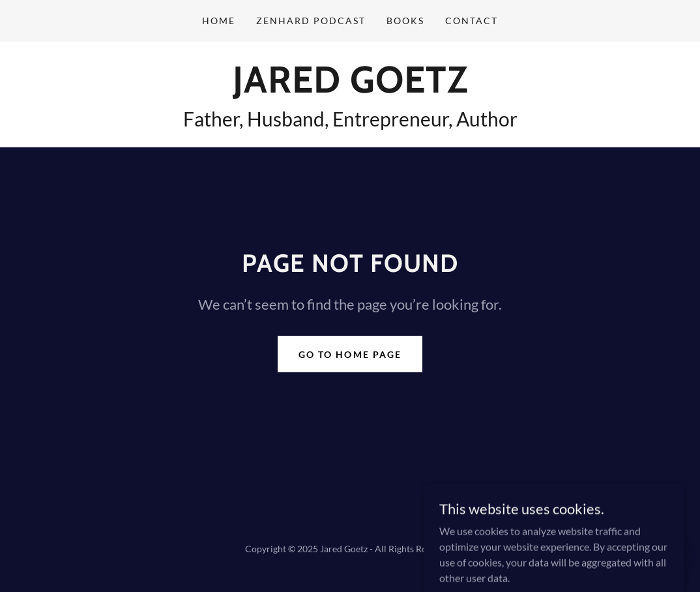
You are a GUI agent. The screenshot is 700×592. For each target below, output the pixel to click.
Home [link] (219, 21)
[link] (350, 88)
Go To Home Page (350, 354)
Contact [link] (472, 21)
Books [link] (405, 21)
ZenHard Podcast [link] (311, 21)
